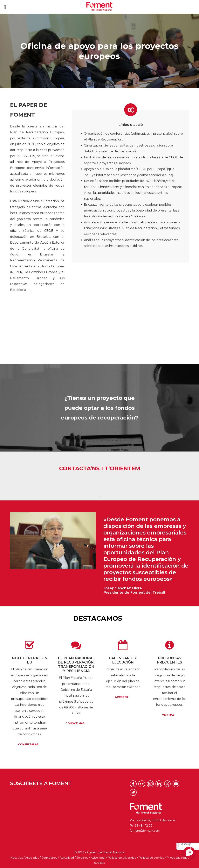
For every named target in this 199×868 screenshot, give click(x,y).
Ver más (168, 715)
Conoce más (75, 723)
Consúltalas (28, 744)
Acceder (122, 697)
